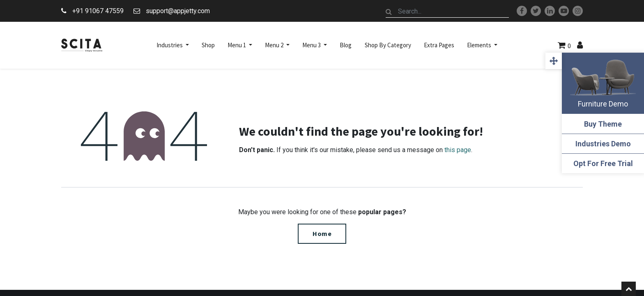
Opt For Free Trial (603, 163)
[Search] (389, 12)
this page (458, 150)
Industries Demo (603, 144)
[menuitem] (208, 45)
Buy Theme (603, 124)
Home (322, 234)
